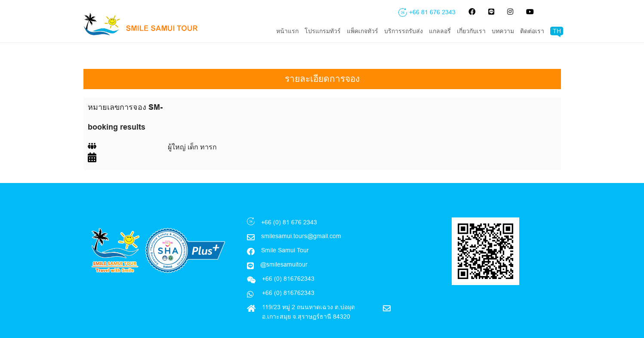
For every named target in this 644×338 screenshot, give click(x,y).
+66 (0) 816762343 (287, 275)
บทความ (503, 31)
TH (557, 31)
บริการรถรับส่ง (404, 31)
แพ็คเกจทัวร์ (362, 31)
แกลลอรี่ (440, 31)
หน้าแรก (287, 31)
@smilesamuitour (284, 246)
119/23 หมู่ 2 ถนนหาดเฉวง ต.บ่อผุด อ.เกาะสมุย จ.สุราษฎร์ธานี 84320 (308, 294)
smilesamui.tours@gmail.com (301, 218)
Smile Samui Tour (285, 232)
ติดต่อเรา (532, 31)
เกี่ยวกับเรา (471, 31)
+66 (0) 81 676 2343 (289, 204)
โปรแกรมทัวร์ (323, 31)
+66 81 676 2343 (432, 12)
